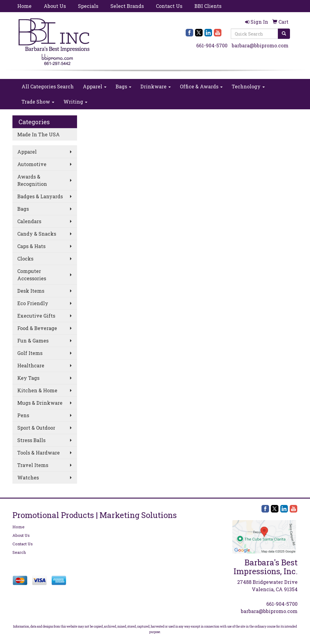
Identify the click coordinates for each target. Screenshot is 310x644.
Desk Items (31, 291)
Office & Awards (201, 86)
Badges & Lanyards (40, 196)
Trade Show (38, 102)
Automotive (32, 164)
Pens (23, 415)
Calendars (29, 221)
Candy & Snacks (37, 234)
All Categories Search (48, 86)
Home (24, 6)
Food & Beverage (37, 328)
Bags (123, 86)
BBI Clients (208, 6)
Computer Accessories (32, 275)
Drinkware (156, 86)
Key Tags (28, 378)
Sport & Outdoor (36, 428)
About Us (55, 6)
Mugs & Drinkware (40, 403)
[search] (284, 34)
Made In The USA (39, 134)
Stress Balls (31, 440)
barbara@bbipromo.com (260, 45)
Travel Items (33, 465)
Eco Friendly (33, 303)
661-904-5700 (212, 45)
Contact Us (169, 6)
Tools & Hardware (39, 453)
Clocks (25, 259)
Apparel (95, 86)
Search (19, 552)
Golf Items (30, 353)
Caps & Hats (31, 246)
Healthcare (31, 365)
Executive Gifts (36, 316)
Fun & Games (33, 341)
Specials (88, 6)
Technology (248, 86)
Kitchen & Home (37, 390)
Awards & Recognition (32, 180)
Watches (28, 477)
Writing (75, 102)
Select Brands (127, 6)
